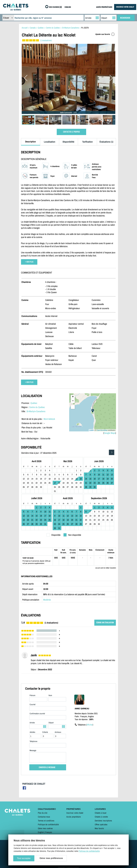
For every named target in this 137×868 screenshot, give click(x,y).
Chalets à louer (101, 813)
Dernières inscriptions (103, 821)
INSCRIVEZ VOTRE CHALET (125, 7)
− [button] (73, 401)
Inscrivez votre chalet (75, 813)
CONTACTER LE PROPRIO (71, 132)
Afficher (90, 725)
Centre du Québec (37, 407)
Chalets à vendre (101, 817)
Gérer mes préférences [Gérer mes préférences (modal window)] (51, 858)
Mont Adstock (49, 419)
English (41, 832)
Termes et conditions (46, 821)
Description (31, 142)
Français (49, 832)
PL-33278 (85, 28)
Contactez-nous (44, 817)
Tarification (87, 142)
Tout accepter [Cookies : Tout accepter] (24, 858)
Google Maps (110, 433)
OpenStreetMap (102, 430)
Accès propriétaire (74, 817)
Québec (34, 403)
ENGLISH (68, 7)
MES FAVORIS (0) (55, 7)
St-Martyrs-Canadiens (36, 411)
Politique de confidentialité (48, 824)
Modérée (47, 600)
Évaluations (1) (106, 142)
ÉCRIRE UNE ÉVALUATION (105, 623)
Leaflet (92, 430)
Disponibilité (68, 142)
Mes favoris (99, 828)
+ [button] (73, 397)
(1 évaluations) (46, 40)
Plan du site (43, 813)
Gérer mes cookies (45, 828)
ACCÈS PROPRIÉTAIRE (104, 7)
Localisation (50, 142)
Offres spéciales (101, 824)
